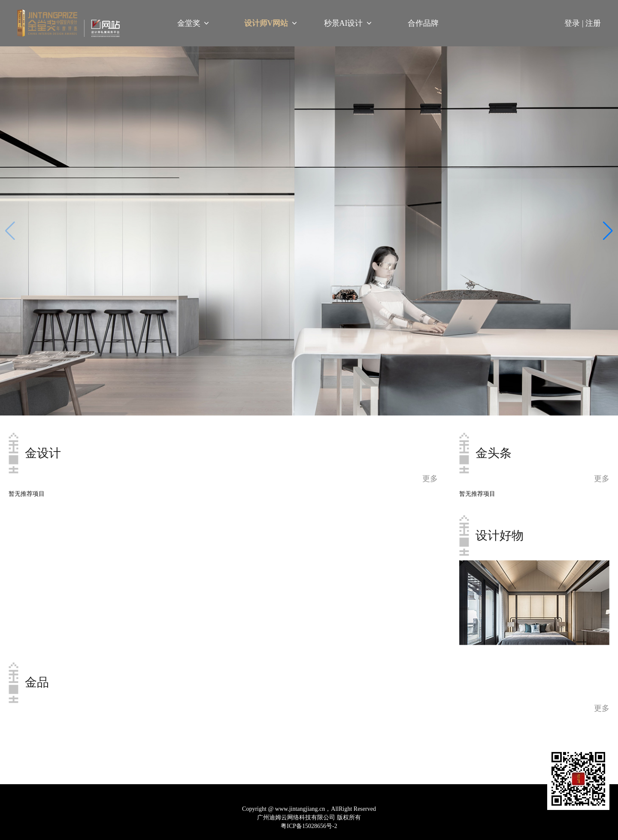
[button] (608, 231)
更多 (602, 479)
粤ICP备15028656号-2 (309, 826)
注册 (593, 23)
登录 (575, 23)
